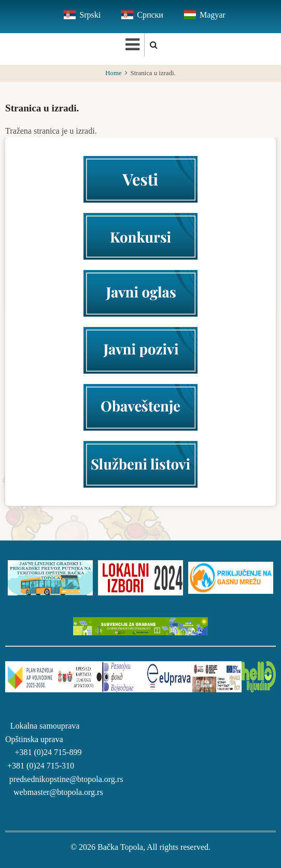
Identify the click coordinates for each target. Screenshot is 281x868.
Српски (150, 15)
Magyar (213, 15)
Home (113, 73)
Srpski (90, 15)
